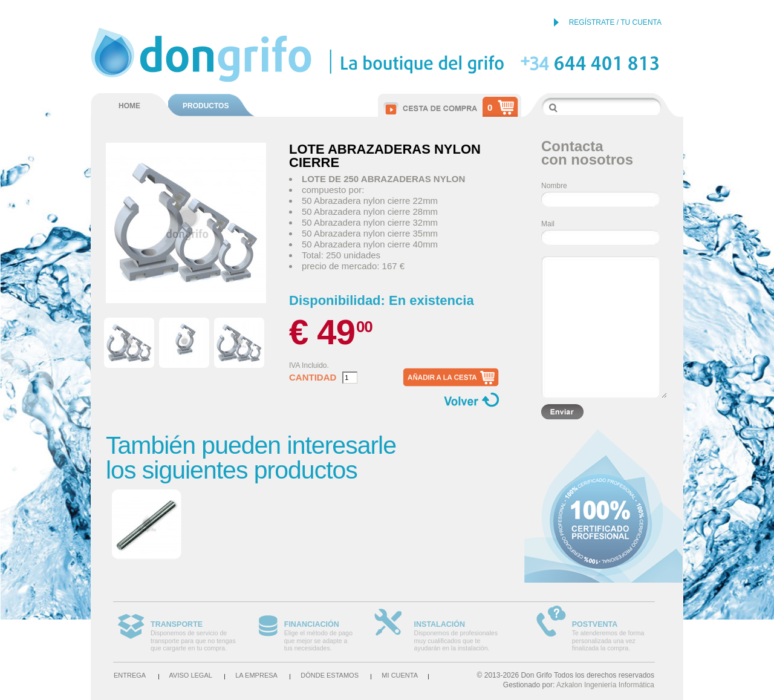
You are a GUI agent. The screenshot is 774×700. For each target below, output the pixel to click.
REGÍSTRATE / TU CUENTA (615, 22)
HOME (129, 106)
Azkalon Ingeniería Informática (605, 685)
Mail (548, 224)
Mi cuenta (400, 675)
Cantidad (313, 378)
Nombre (554, 186)
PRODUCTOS (206, 106)
